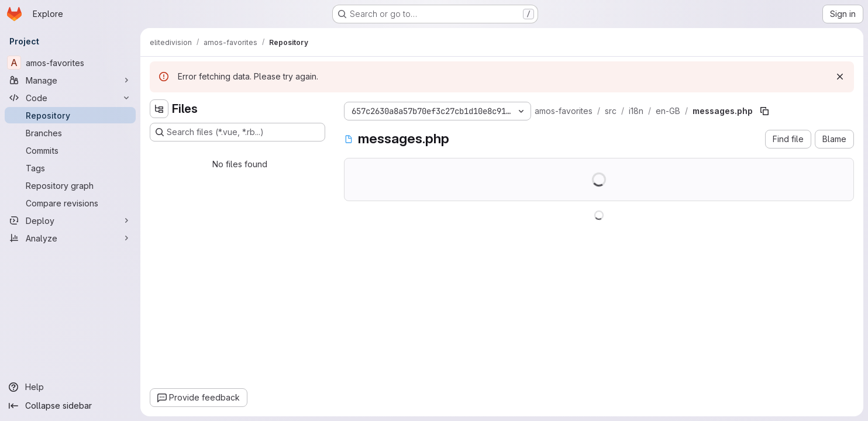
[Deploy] (70, 220)
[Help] (70, 387)
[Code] (70, 98)
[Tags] (70, 168)
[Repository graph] (70, 185)
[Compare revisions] (70, 203)
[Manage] (70, 80)
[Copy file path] (764, 111)
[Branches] (70, 133)
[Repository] (70, 115)
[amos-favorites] (70, 63)
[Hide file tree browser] (159, 109)
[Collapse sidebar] (70, 406)
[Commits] (70, 150)
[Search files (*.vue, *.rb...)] (237, 132)
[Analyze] (70, 238)
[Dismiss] (840, 77)
